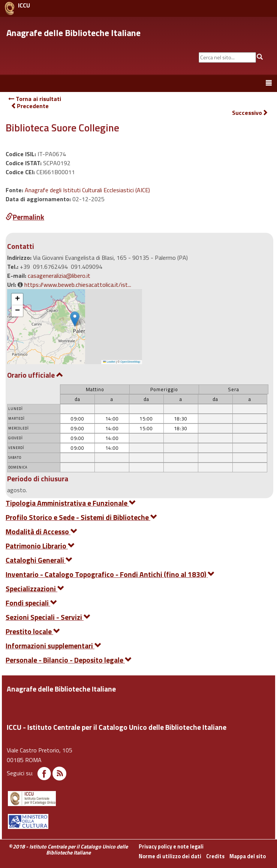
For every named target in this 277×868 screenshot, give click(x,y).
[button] (75, 319)
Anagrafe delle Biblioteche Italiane (73, 33)
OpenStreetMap (130, 362)
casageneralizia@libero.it (59, 276)
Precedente (30, 106)
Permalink (25, 217)
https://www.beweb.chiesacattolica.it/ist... (78, 285)
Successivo (250, 113)
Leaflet (109, 362)
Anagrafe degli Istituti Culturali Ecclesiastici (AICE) (87, 190)
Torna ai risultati (35, 99)
